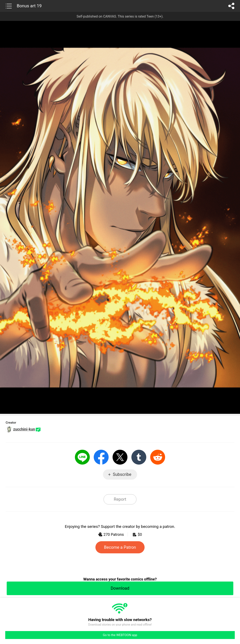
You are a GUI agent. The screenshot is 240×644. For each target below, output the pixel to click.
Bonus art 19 (29, 6)
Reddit (158, 457)
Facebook (101, 457)
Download (120, 588)
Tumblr (139, 457)
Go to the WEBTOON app (120, 635)
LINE (82, 457)
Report (120, 499)
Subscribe (122, 474)
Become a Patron (120, 547)
